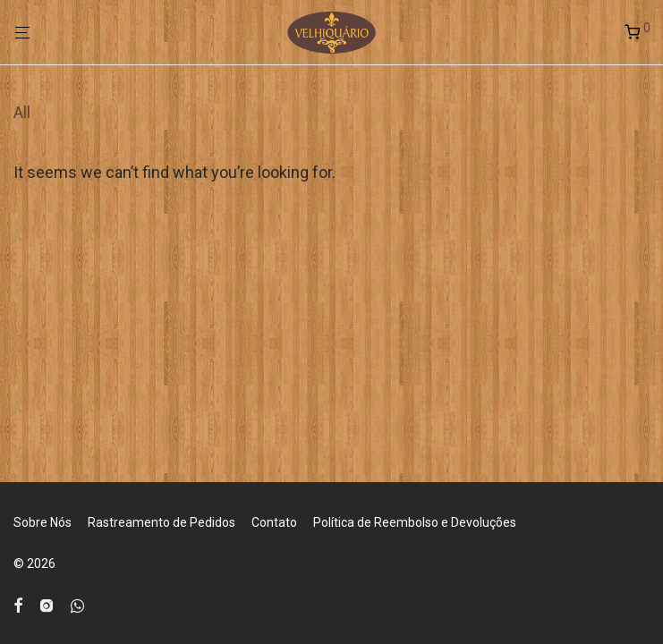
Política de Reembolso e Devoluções (415, 522)
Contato (274, 522)
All (22, 112)
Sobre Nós (42, 522)
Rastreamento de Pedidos (161, 522)
